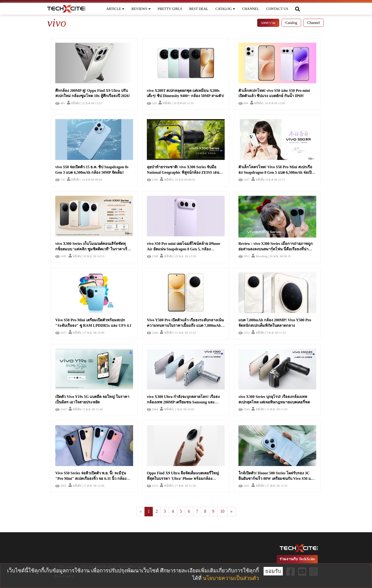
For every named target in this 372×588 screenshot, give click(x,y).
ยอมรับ (273, 571)
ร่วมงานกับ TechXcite (297, 559)
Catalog (291, 23)
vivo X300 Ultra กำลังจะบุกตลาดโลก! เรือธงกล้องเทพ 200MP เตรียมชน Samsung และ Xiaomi (183, 402)
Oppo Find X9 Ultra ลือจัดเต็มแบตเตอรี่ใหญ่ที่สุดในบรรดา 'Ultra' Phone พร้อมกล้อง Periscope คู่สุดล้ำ (183, 478)
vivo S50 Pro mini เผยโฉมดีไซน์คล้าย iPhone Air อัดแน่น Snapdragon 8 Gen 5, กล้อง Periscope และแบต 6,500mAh (184, 249)
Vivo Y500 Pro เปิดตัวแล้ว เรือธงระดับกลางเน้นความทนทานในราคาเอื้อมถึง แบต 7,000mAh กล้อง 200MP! (185, 325)
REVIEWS (141, 9)
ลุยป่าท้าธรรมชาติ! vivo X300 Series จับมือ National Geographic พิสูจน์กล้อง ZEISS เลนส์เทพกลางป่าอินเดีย (184, 172)
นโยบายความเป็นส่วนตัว (231, 578)
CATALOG (225, 9)
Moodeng (259, 256)
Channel (314, 23)
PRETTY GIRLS (170, 9)
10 (222, 511)
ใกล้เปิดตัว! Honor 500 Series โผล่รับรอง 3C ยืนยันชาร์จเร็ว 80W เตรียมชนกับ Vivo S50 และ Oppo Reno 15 (277, 478)
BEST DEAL (199, 9)
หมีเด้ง (73, 103)
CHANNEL (251, 9)
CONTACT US (277, 9)
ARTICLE (115, 9)
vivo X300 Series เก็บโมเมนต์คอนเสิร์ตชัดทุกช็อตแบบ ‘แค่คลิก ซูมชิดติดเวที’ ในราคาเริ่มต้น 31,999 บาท (93, 249)
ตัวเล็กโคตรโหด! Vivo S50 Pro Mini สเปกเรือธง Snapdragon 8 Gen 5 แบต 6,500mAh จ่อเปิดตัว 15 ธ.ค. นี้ (276, 172)
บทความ (268, 23)
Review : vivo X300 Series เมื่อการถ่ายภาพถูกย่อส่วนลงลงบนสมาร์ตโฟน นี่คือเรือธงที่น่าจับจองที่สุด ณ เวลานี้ (276, 249)
